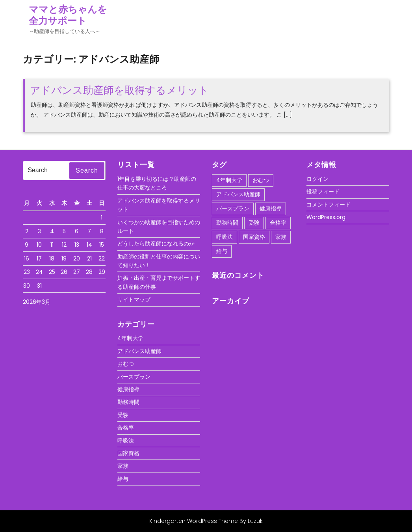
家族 (123, 466)
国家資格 (128, 453)
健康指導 (128, 389)
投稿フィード (323, 192)
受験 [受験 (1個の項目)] (254, 223)
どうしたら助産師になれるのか (156, 244)
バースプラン (134, 377)
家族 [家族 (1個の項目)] (281, 237)
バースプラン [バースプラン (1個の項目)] (233, 208)
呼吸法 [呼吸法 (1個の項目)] (225, 237)
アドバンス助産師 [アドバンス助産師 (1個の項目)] (238, 194)
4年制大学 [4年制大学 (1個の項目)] (229, 180)
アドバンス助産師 (139, 351)
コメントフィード (328, 205)
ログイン (317, 179)
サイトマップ (134, 299)
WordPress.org (326, 217)
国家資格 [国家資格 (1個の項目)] (254, 237)
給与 (123, 479)
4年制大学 (130, 338)
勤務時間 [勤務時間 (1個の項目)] (227, 223)
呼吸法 (126, 441)
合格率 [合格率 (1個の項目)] (278, 223)
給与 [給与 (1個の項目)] (222, 251)
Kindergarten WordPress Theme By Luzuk (206, 521)
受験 (123, 415)
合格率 (126, 428)
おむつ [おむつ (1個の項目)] (261, 180)
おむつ (126, 364)
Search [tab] (87, 170)
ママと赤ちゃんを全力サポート (68, 15)
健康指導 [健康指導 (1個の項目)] (271, 208)
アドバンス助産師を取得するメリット (119, 90)
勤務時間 (128, 402)
